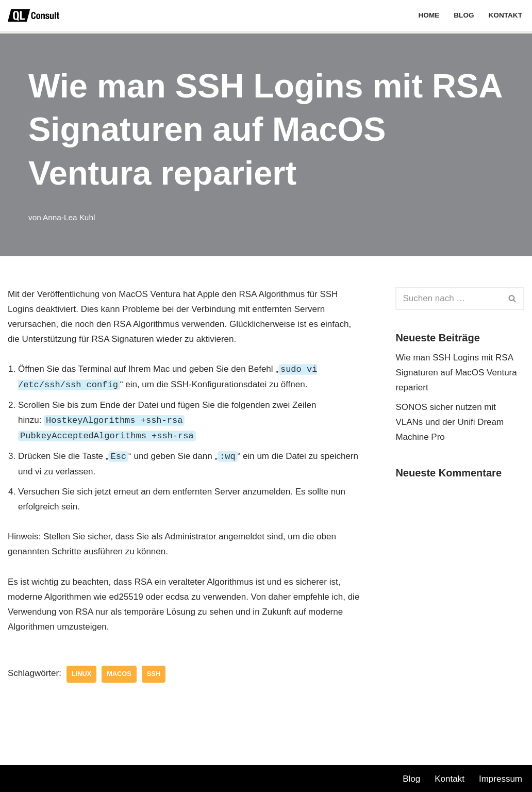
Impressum (501, 779)
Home (429, 15)
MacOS (119, 674)
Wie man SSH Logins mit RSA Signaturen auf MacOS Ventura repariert (456, 373)
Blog (464, 15)
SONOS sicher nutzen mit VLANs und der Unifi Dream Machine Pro (450, 422)
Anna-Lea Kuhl (69, 217)
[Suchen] (448, 299)
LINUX (81, 674)
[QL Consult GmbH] (34, 15)
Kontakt (505, 15)
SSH (154, 674)
